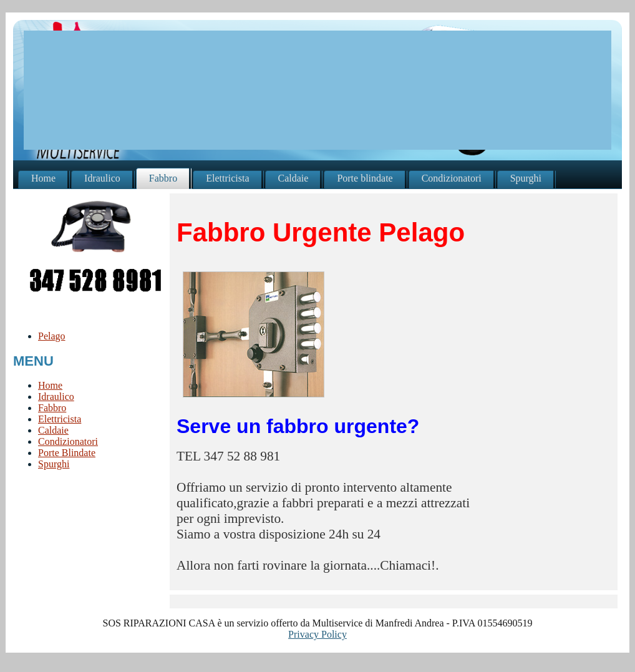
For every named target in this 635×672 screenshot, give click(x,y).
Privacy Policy (317, 634)
